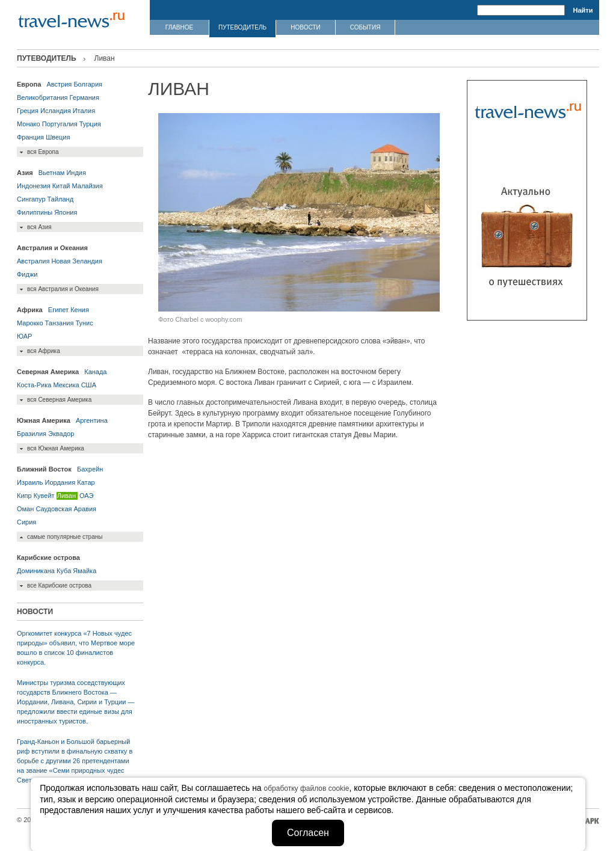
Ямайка (85, 571)
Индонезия (34, 186)
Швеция (58, 137)
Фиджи (27, 274)
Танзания (60, 323)
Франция (30, 137)
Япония (66, 212)
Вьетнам (52, 173)
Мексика (66, 385)
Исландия (56, 111)
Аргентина (92, 420)
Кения (80, 310)
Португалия (60, 124)
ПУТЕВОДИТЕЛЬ (242, 27)
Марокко (30, 323)
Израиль (30, 482)
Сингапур (31, 199)
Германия (85, 97)
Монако (29, 124)
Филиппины (35, 212)
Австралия (33, 261)
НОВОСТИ (305, 27)
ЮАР (24, 336)
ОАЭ (86, 496)
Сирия (26, 522)
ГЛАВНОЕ (179, 27)
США (89, 385)
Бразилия (32, 434)
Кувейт (44, 496)
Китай (61, 186)
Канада (95, 372)
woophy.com (223, 319)
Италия (84, 111)
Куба (64, 571)
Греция (28, 111)
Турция (90, 124)
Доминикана (36, 571)
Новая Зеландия (76, 261)
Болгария (88, 84)
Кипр (24, 496)
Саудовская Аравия (66, 509)
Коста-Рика (34, 385)
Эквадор (61, 434)
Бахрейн (90, 469)
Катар (86, 482)
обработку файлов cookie (307, 788)
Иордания (60, 482)
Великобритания (42, 97)
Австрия (59, 84)
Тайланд (61, 199)
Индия (76, 173)
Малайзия (87, 186)
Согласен (308, 833)
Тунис (84, 323)
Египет (58, 310)
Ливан (66, 496)
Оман (25, 509)
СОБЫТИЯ (365, 27)
